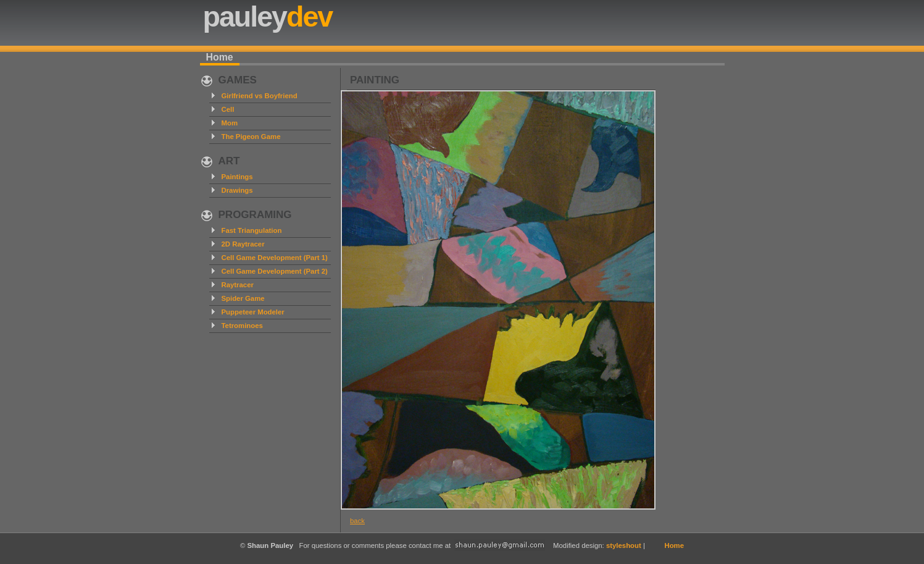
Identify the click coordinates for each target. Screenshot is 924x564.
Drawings (237, 190)
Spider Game (243, 298)
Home (220, 57)
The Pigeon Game (251, 137)
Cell (228, 109)
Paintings (237, 177)
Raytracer (238, 285)
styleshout (624, 545)
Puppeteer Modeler (253, 312)
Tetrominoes (242, 326)
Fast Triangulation (252, 230)
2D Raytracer (243, 244)
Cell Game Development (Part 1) (275, 258)
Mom (230, 123)
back (357, 521)
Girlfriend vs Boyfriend (260, 96)
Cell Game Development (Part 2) (275, 271)
